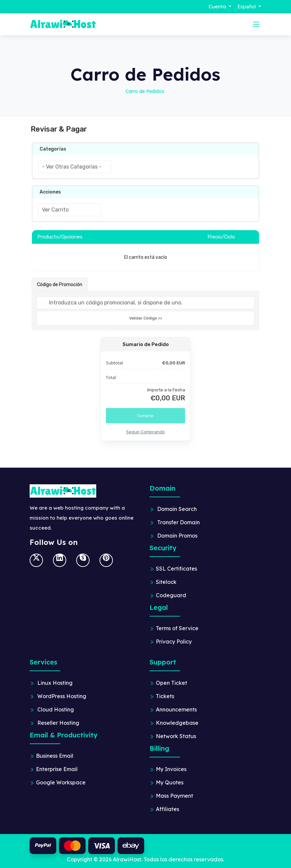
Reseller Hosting (58, 723)
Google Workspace (61, 782)
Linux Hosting (55, 683)
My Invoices (171, 769)
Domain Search (177, 509)
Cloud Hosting (56, 709)
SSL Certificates (176, 569)
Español (247, 7)
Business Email (55, 756)
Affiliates (167, 809)
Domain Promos (177, 536)
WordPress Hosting (62, 696)
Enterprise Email (57, 769)
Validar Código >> (146, 318)
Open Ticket (171, 683)
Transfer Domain (178, 522)
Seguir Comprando (145, 432)
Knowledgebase (177, 723)
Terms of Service (177, 628)
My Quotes (170, 782)
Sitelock (166, 582)
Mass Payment (174, 796)
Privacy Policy (174, 642)
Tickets (165, 696)
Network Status (176, 736)
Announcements (176, 709)
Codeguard (171, 595)
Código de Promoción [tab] (60, 285)
